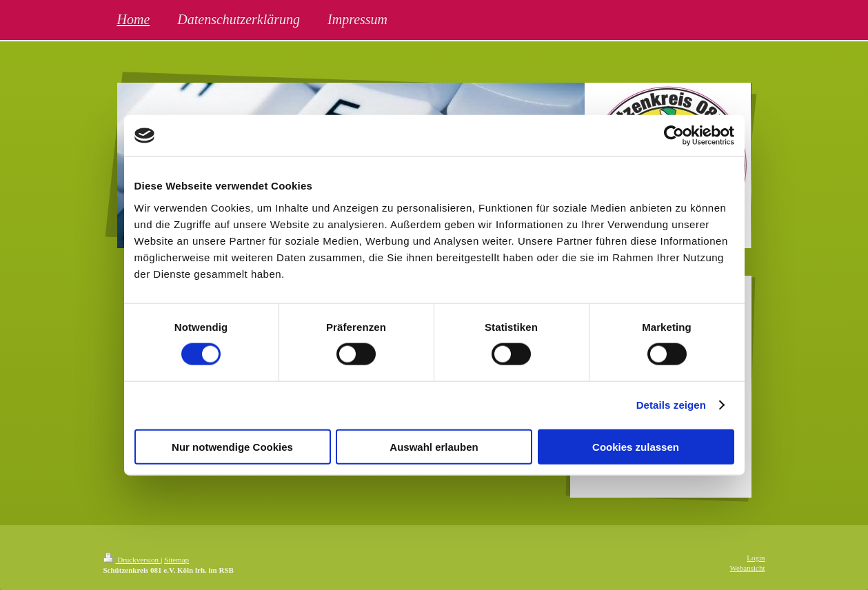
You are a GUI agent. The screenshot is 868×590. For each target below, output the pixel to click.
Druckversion (132, 560)
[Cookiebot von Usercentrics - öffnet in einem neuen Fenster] (674, 136)
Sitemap (176, 560)
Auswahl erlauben (434, 446)
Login (756, 558)
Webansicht (747, 568)
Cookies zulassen (636, 446)
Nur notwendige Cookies (232, 446)
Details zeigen (671, 405)
